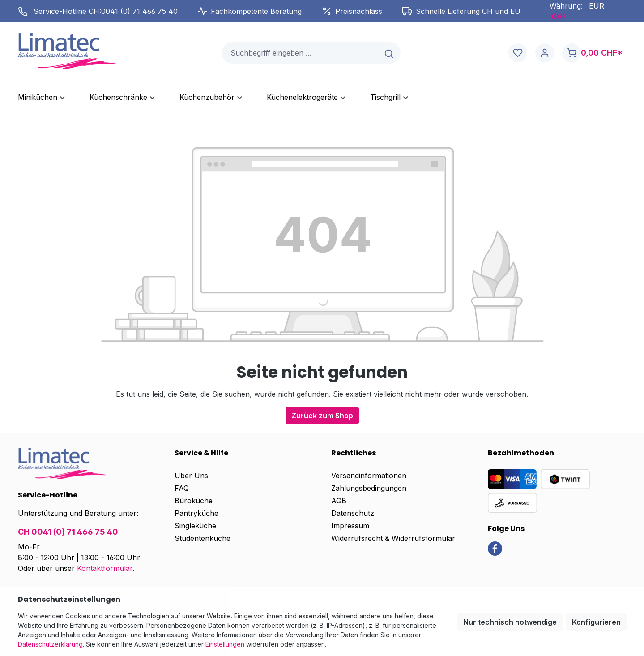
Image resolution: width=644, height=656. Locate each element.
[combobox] (300, 53)
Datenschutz (353, 513)
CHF (559, 17)
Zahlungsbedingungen (369, 488)
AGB (339, 501)
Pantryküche (196, 513)
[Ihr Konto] (545, 53)
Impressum (350, 526)
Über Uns (191, 476)
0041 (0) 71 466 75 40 (139, 11)
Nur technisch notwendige (510, 622)
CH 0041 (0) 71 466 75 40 (68, 532)
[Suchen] (390, 53)
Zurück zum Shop (322, 416)
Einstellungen (225, 644)
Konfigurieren (596, 622)
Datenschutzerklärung (50, 644)
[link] (495, 548)
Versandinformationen (369, 476)
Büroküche (194, 501)
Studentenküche (203, 538)
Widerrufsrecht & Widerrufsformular (393, 538)
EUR (597, 6)
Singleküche (195, 526)
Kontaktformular (105, 568)
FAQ (182, 488)
